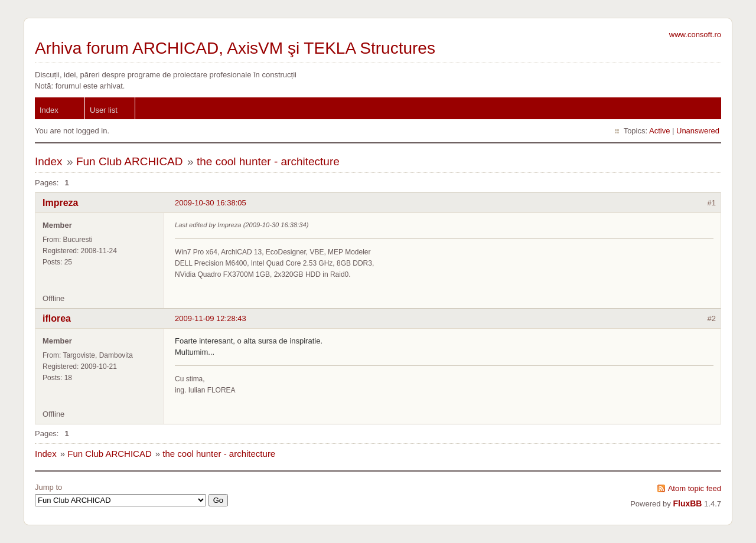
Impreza (60, 203)
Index (49, 110)
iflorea (57, 318)
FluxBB (687, 503)
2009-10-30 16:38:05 (211, 203)
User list (104, 110)
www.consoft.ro (695, 35)
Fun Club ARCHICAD (130, 161)
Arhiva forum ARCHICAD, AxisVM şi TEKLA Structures (235, 48)
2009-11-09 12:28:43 (211, 318)
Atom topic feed (695, 488)
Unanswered (698, 131)
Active (659, 131)
